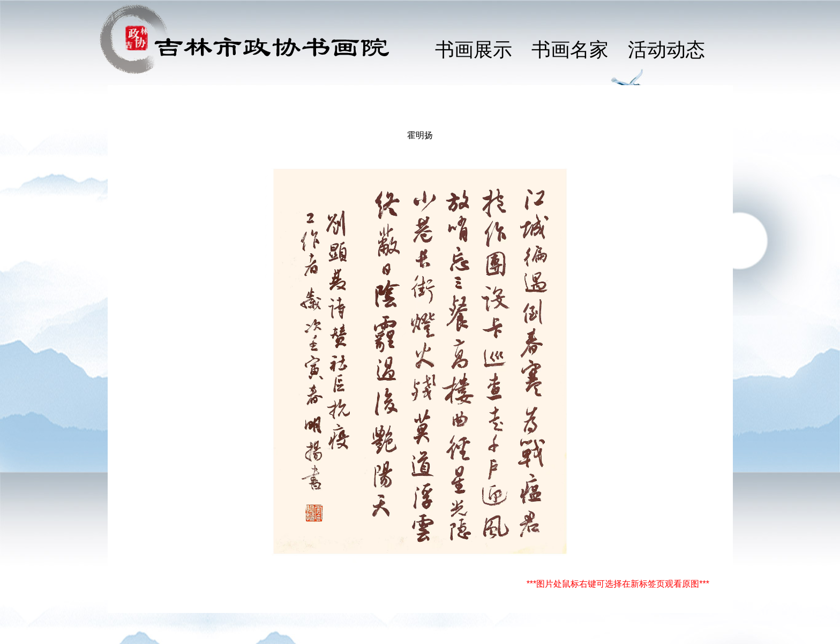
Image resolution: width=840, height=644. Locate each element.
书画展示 (474, 50)
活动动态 (666, 50)
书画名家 (570, 50)
